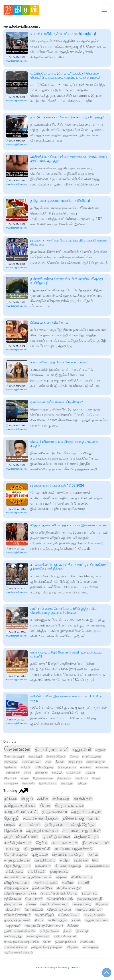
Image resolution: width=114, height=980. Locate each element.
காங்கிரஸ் (83, 799)
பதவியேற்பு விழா (68, 854)
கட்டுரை (81, 860)
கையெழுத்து (13, 936)
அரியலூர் (82, 783)
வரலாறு (13, 849)
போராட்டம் (34, 909)
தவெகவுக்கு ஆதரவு (81, 818)
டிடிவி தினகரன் (56, 837)
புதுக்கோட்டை (32, 762)
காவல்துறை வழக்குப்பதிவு (21, 942)
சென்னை (17, 749)
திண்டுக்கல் (13, 773)
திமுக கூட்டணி (96, 843)
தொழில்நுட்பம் (17, 866)
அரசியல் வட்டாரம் (21, 837)
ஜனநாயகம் (59, 871)
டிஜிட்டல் (40, 854)
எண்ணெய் (87, 942)
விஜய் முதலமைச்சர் (20, 893)
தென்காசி (10, 767)
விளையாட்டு (82, 877)
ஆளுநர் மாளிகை (42, 831)
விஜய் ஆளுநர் (16, 888)
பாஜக (9, 825)
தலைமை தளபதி (90, 899)
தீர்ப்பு (67, 931)
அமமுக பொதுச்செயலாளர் (44, 926)
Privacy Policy (62, 968)
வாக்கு (31, 904)
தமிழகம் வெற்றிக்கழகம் (47, 947)
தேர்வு (42, 843)
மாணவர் (43, 866)
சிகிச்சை (73, 926)
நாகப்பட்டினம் (92, 756)
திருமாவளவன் (69, 805)
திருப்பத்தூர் (67, 783)
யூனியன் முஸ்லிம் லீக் (20, 931)
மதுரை (101, 750)
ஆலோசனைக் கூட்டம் (18, 952)
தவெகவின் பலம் (60, 899)
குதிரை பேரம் (86, 837)
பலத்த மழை (82, 904)
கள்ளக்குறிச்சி (11, 783)
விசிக (43, 799)
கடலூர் (25, 778)
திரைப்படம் (13, 904)
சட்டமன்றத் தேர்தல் (41, 818)
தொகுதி (11, 818)
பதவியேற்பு (45, 860)
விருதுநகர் (41, 773)
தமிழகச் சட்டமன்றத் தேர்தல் (70, 825)
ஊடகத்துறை (90, 947)
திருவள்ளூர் (64, 778)
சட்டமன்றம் (30, 825)
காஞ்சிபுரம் (81, 778)
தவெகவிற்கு (42, 888)
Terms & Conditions (44, 968)
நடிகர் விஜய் (44, 915)
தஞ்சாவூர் (35, 756)
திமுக (45, 805)
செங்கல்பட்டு (74, 773)
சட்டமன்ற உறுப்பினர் (81, 831)
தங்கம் (76, 920)
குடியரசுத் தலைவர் (17, 920)
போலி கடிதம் (16, 854)
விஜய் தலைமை (17, 883)
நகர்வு (93, 854)
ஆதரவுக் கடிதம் (86, 812)
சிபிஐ (64, 860)
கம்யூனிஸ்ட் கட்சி (21, 812)
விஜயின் (72, 947)
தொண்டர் (13, 831)
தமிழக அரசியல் (20, 805)
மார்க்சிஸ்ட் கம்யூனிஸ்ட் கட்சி (28, 877)
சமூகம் (61, 877)
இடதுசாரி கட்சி (37, 849)
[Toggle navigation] (104, 10)
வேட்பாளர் (34, 899)
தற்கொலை (12, 899)
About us (75, 968)
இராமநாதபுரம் (67, 767)
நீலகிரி (60, 762)
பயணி (83, 883)
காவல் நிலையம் (38, 936)
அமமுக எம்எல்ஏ (89, 909)
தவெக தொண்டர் (17, 915)
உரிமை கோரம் (69, 915)
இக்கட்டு (82, 931)
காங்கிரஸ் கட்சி (18, 843)
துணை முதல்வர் (65, 942)
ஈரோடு (26, 767)
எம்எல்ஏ (61, 799)
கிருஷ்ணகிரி (28, 783)
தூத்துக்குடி (11, 762)
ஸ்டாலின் (13, 909)
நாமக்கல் (86, 767)
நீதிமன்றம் (89, 893)
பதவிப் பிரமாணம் (54, 904)
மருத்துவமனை (94, 915)
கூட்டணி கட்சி (64, 843)
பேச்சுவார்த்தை (68, 866)
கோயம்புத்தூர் (14, 756)
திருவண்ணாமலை (43, 778)
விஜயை (102, 904)
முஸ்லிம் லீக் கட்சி (16, 947)
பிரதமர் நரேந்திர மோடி (59, 893)
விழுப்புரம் (10, 778)
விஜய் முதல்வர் (59, 909)
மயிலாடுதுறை (44, 767)
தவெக (10, 799)
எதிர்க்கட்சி (37, 871)
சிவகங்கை (102, 767)
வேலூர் (96, 778)
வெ (95, 860)
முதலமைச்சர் (55, 812)
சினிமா (68, 883)
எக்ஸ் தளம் (15, 871)
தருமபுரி (90, 773)
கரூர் (48, 762)
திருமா (39, 920)
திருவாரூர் (75, 762)
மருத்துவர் (13, 926)
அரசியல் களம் (46, 883)
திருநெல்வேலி (56, 756)
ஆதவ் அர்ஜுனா (97, 920)
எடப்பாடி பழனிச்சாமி (73, 849)
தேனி (27, 773)
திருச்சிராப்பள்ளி (52, 749)
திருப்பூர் (57, 773)
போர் (47, 942)
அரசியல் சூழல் (69, 888)
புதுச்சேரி (82, 750)
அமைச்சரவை (97, 866)
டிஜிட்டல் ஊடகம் (65, 936)
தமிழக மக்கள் (49, 931)
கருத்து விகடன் (17, 860)
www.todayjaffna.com (16, 61)
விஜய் (27, 799)
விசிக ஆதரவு (58, 920)
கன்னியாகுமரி (96, 762)
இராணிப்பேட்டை (48, 783)
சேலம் (74, 756)
